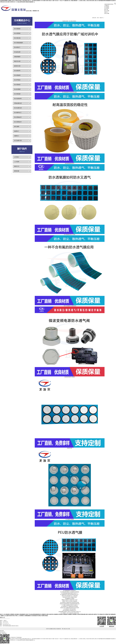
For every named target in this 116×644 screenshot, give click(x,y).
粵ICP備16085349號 (66, 629)
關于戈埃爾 (107, 11)
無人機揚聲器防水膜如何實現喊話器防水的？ (70, 595)
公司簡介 (17, 157)
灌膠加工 (17, 136)
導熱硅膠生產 (18, 103)
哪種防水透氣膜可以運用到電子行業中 (70, 600)
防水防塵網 (17, 89)
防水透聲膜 (107, 8)
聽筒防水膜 (17, 66)
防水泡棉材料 (18, 99)
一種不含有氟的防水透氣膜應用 (70, 306)
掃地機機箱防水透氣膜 (70, 599)
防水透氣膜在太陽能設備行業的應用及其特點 (70, 602)
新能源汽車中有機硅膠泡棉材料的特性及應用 (70, 608)
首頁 (98, 18)
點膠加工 (17, 131)
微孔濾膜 (17, 127)
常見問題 (39, 616)
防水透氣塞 (17, 85)
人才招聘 (17, 162)
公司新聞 (42, 616)
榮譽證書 (17, 171)
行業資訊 (46, 616)
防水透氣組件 (18, 117)
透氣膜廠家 (17, 57)
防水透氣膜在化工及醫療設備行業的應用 (70, 606)
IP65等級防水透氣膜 (70, 519)
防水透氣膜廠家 (19, 43)
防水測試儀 (17, 38)
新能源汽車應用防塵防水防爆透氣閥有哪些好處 (70, 604)
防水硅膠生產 (18, 108)
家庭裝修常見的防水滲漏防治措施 (70, 597)
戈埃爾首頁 (107, 6)
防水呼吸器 (17, 80)
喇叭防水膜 (17, 61)
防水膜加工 (17, 47)
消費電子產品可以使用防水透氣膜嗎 (70, 601)
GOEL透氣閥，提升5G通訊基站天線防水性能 (70, 613)
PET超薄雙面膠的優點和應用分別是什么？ (70, 593)
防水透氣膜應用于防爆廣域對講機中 (70, 92)
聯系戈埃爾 (107, 13)
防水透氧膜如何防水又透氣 (70, 235)
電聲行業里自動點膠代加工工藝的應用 (70, 596)
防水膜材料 (17, 71)
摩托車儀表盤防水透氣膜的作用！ (70, 610)
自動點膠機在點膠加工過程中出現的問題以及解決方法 (70, 612)
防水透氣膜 (107, 7)
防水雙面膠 (17, 94)
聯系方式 (17, 166)
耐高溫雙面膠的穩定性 (70, 163)
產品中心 (102, 18)
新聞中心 (106, 12)
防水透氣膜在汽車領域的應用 (70, 609)
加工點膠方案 (18, 140)
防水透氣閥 (17, 75)
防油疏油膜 (17, 52)
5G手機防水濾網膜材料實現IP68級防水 (70, 605)
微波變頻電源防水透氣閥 (70, 377)
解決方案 (106, 9)
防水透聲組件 (18, 122)
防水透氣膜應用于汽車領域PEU (70, 591)
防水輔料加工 (18, 113)
